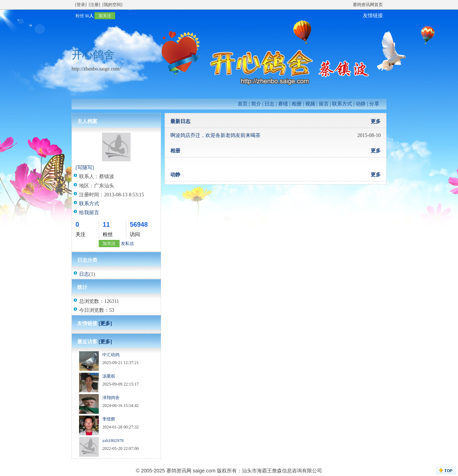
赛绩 (283, 104)
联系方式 (342, 104)
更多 (376, 121)
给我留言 (89, 213)
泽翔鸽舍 (111, 398)
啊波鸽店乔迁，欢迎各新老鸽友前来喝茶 (215, 135)
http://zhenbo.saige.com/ (96, 69)
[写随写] (85, 168)
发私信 (127, 244)
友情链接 (373, 16)
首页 (243, 104)
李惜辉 (109, 419)
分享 (374, 104)
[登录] (81, 5)
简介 (256, 104)
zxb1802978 (113, 441)
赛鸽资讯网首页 (368, 5)
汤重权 (109, 376)
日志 (269, 104)
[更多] (105, 323)
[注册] (94, 5)
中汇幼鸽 (111, 355)
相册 (297, 104)
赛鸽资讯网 (179, 471)
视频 (310, 104)
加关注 (105, 16)
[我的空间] (112, 5)
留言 (324, 104)
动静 (361, 104)
